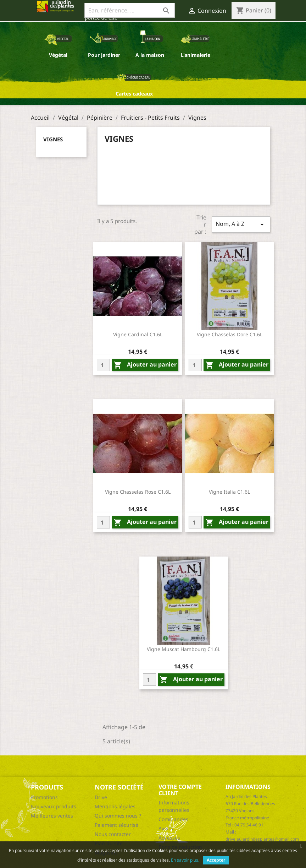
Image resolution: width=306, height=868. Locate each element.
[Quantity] (103, 365)
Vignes (53, 139)
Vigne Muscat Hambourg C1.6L (183, 649)
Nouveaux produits (54, 806)
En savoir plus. (185, 860)
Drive (101, 797)
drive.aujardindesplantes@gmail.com (262, 839)
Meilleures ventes (52, 816)
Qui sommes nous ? (118, 816)
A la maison (150, 55)
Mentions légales (115, 806)
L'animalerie (196, 55)
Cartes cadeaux (134, 94)
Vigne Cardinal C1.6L (138, 334)
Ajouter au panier (145, 365)
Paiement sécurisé (116, 825)
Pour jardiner (104, 55)
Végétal (58, 55)
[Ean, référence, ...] (130, 10)
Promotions (44, 797)
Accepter (216, 860)
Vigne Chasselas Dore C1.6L (230, 334)
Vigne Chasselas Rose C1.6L (138, 492)
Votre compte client (180, 790)
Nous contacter (113, 834)
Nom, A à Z (241, 224)
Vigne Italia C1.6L (229, 492)
